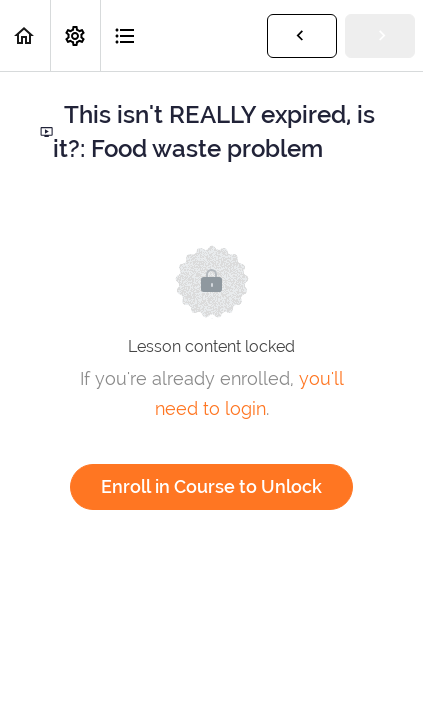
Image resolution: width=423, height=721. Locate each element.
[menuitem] (75, 35)
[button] (25, 35)
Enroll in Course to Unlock (211, 486)
